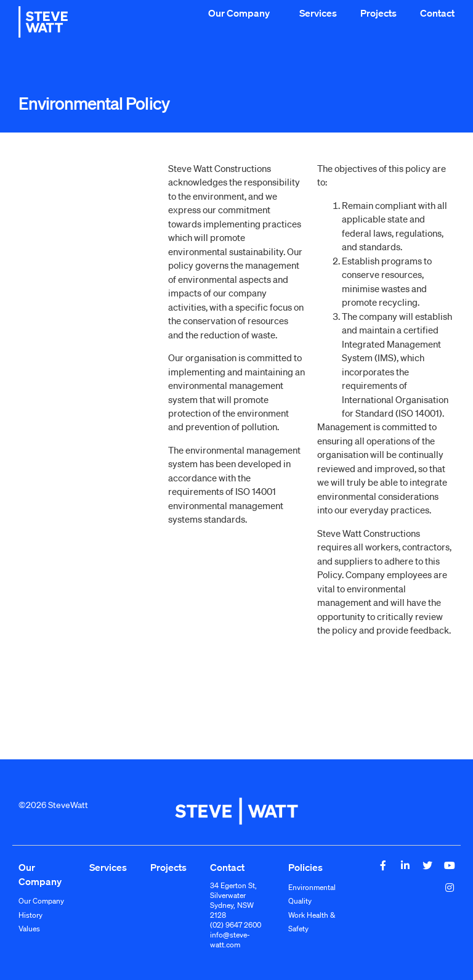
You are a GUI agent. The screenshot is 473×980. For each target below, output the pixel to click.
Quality (300, 901)
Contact (437, 13)
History (30, 915)
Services (318, 13)
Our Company (242, 13)
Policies (305, 867)
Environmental (312, 887)
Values (29, 929)
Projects (378, 13)
